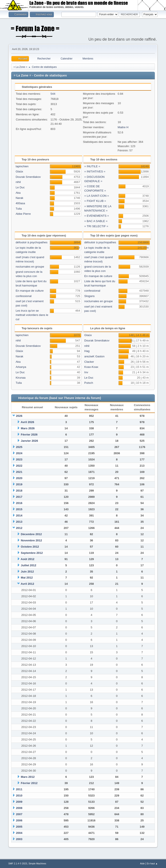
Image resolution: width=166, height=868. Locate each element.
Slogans (89, 296)
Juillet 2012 (29, 565)
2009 (19, 802)
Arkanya (21, 367)
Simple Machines (37, 863)
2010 (19, 796)
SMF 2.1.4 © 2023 (18, 863)
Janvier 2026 (29, 441)
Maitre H (123, 127)
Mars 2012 (28, 777)
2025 (19, 447)
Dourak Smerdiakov (28, 177)
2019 (19, 484)
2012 (19, 528)
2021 (19, 472)
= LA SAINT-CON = (97, 196)
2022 (19, 466)
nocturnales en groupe (30, 267)
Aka (18, 193)
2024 (19, 453)
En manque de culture (30, 291)
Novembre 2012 (31, 540)
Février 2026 (29, 435)
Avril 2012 (28, 584)
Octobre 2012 (30, 547)
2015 (19, 509)
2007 (19, 814)
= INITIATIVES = (95, 171)
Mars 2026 (28, 428)
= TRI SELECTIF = (96, 226)
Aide (142, 863)
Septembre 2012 (32, 553)
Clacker (89, 362)
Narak (20, 198)
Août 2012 (28, 559)
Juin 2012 (27, 572)
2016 (19, 503)
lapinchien (22, 166)
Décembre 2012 (31, 534)
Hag (87, 351)
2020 (19, 478)
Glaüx (19, 171)
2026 (19, 416)
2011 (19, 789)
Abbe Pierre (23, 214)
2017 (19, 497)
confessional (24, 296)
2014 (19, 515)
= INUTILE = (92, 166)
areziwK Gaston (94, 356)
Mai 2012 (27, 578)
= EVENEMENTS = (97, 216)
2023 (19, 459)
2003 (19, 839)
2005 (19, 827)
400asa (20, 203)
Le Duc (20, 187)
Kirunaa (21, 378)
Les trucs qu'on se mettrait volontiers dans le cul (32, 315)
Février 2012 (29, 783)
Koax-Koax (91, 367)
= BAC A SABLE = (96, 221)
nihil (18, 182)
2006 (19, 820)
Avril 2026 (28, 422)
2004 (19, 833)
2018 (19, 491)
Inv (86, 372)
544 (53, 94)
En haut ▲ (152, 863)
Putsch (89, 383)
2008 (19, 808)
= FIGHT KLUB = (95, 201)
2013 (19, 522)
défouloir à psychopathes (32, 242)
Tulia (19, 209)
